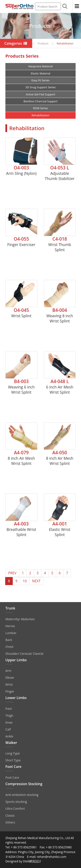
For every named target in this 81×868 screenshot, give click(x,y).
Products (43, 43)
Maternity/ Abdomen (20, 619)
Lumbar (11, 633)
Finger (10, 691)
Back (9, 640)
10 (25, 581)
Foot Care (12, 777)
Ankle (9, 736)
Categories (16, 43)
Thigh (9, 716)
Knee (9, 722)
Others (10, 822)
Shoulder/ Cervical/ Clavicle (24, 654)
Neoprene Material (40, 66)
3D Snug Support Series (40, 87)
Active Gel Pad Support (41, 94)
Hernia (10, 626)
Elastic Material (41, 73)
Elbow (10, 678)
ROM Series (40, 108)
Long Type (13, 753)
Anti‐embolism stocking (22, 795)
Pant (9, 709)
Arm (8, 671)
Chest (9, 647)
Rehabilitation (40, 115)
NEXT (36, 581)
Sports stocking (16, 802)
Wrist (9, 684)
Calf (8, 729)
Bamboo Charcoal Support (41, 101)
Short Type (13, 760)
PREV (12, 573)
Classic (10, 815)
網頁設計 (35, 861)
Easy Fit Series (41, 80)
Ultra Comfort (15, 809)
